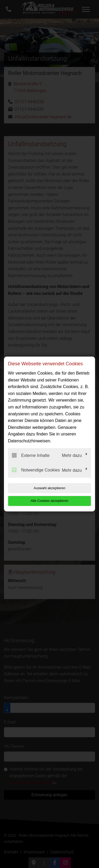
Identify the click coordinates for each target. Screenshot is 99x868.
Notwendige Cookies (36, 470)
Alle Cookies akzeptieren (49, 501)
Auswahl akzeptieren (50, 488)
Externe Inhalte (31, 455)
